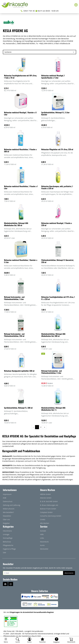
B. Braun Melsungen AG (49, 505)
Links (42, 538)
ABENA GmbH (45, 494)
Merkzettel (44, 549)
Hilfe (42, 534)
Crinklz (43, 519)
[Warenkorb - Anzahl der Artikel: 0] (71, 640)
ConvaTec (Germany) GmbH (51, 516)
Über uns (6, 519)
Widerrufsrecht (9, 509)
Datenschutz (8, 501)
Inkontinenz (7, 531)
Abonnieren (69, 573)
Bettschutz (7, 542)
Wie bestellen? (8, 512)
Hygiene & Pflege (9, 549)
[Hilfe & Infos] (76, 5)
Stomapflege (8, 538)
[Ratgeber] (57, 640)
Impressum (7, 494)
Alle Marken (45, 523)
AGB (5, 498)
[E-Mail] (33, 573)
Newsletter (7, 516)
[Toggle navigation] (6, 640)
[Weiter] (45, 427)
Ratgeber (6, 523)
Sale (4, 552)
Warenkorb (44, 542)
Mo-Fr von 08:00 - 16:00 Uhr (47, 11)
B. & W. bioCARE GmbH (49, 501)
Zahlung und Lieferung (12, 505)
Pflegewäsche (8, 545)
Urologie (6, 534)
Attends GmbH (46, 498)
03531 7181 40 (28, 11)
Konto (42, 545)
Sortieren (8, 52)
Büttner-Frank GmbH (48, 509)
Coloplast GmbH (46, 512)
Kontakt (43, 531)
